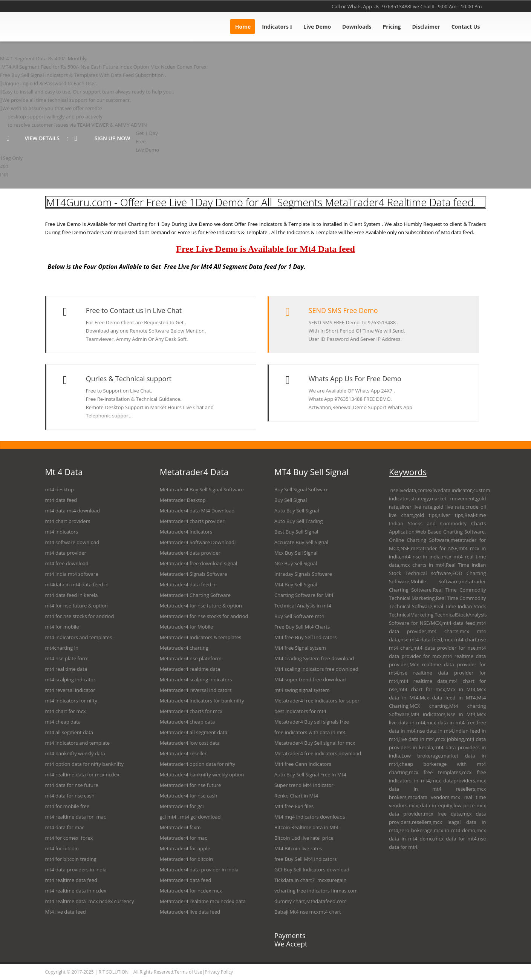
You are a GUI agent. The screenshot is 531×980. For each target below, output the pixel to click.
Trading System (302, 658)
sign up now (105, 138)
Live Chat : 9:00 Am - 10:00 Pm (446, 6)
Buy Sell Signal (291, 500)
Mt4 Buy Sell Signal (296, 584)
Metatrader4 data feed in (188, 584)
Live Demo (317, 27)
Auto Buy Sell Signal (297, 511)
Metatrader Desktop (183, 500)
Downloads (357, 27)
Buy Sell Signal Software (301, 489)
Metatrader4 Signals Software (194, 574)
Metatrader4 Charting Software (195, 595)
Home (243, 27)
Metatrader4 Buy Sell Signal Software (202, 489)
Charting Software (295, 595)
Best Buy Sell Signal (296, 532)
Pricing (392, 27)
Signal (302, 648)
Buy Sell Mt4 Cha (305, 627)
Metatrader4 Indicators (186, 637)
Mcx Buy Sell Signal (296, 553)
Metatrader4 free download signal (199, 563)
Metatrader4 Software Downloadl (198, 542)
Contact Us (466, 27)
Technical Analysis (295, 606)
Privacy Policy (219, 972)
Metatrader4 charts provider (192, 521)
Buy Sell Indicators (316, 637)
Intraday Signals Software (303, 574)
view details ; (37, 138)
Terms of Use (188, 972)
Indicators (277, 27)
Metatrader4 (174, 511)
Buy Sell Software (294, 616)
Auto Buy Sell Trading (299, 521)
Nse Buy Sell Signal (296, 563)
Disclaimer (426, 27)
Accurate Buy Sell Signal (301, 542)
